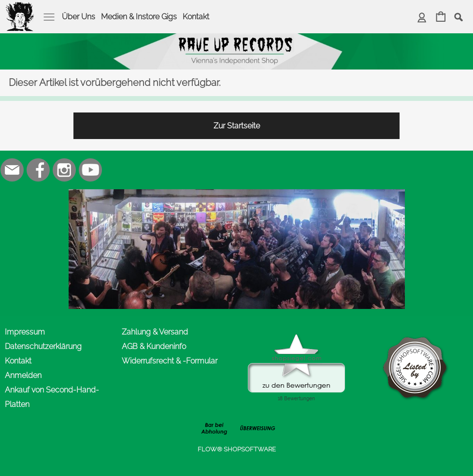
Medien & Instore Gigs (139, 17)
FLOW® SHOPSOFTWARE (237, 449)
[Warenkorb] (441, 18)
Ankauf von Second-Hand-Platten (52, 397)
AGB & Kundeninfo (154, 346)
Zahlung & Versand (155, 332)
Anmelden (23, 375)
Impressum (25, 332)
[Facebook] (38, 170)
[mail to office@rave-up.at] (12, 170)
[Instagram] (64, 170)
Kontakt (196, 17)
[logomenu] (20, 8)
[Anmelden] (422, 18)
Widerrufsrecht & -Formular (170, 361)
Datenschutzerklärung (43, 346)
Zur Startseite (237, 126)
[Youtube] (90, 170)
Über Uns (79, 17)
